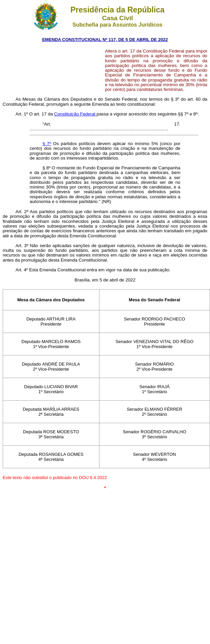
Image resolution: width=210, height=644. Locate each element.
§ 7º (47, 144)
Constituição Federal (76, 114)
